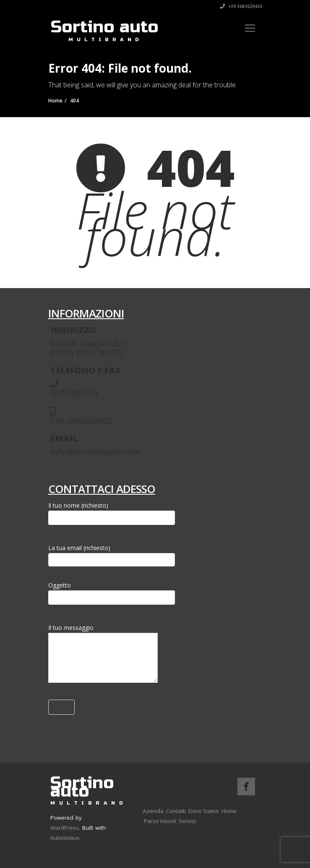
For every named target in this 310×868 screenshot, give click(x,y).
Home (229, 811)
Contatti (176, 811)
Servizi (187, 821)
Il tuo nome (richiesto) (112, 513)
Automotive (65, 838)
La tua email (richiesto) (112, 554)
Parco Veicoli (160, 821)
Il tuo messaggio (103, 655)
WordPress (65, 828)
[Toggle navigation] (250, 28)
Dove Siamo (204, 811)
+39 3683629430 (241, 6)
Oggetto (112, 593)
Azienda (153, 811)
